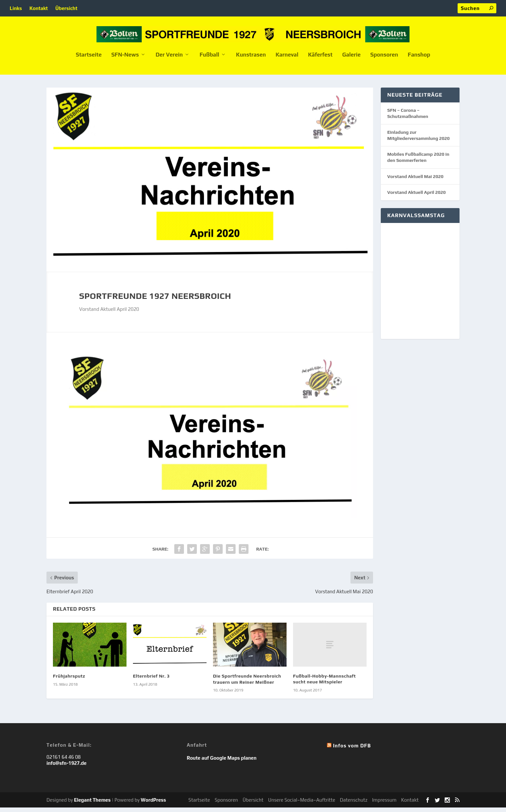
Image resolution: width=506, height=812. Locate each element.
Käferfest (320, 59)
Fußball (209, 59)
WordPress (153, 804)
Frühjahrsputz (69, 680)
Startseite (89, 59)
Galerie (351, 59)
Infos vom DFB (352, 750)
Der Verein (169, 59)
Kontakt (39, 8)
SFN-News (125, 59)
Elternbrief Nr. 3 (151, 680)
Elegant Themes (92, 804)
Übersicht (66, 8)
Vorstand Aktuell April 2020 (416, 197)
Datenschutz (354, 804)
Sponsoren (384, 59)
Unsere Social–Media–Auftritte (302, 804)
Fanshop (419, 59)
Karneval (287, 59)
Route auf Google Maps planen (222, 762)
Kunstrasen (251, 59)
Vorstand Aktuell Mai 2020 (415, 181)
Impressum (384, 804)
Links (16, 8)
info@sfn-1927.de (66, 768)
